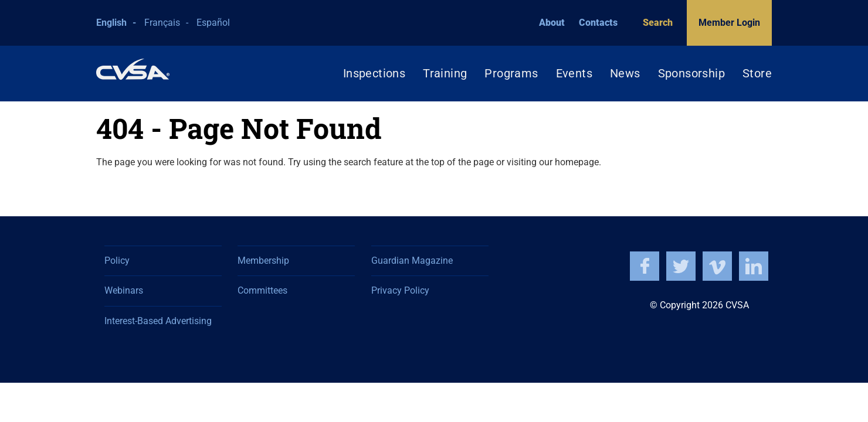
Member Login (729, 23)
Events (574, 73)
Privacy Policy (400, 290)
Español (213, 23)
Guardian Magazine (412, 261)
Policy (117, 261)
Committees (262, 290)
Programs (511, 73)
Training (445, 73)
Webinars (124, 290)
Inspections (374, 73)
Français (162, 23)
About (552, 23)
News (625, 73)
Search (652, 23)
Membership (263, 261)
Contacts (598, 23)
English (111, 23)
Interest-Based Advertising (158, 321)
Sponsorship (691, 73)
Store (757, 73)
